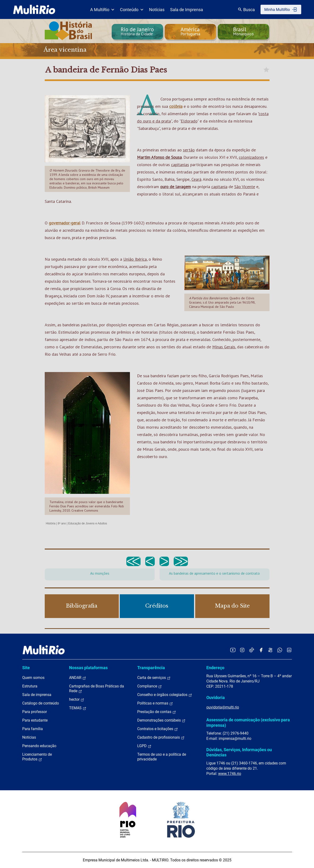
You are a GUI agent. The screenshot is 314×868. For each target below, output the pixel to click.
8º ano (62, 523)
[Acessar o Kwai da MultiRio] (270, 650)
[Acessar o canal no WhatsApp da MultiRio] (280, 650)
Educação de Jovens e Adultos (88, 523)
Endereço (215, 668)
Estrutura (30, 686)
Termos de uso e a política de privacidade (162, 757)
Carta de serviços (154, 678)
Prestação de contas (157, 712)
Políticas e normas (155, 703)
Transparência (151, 668)
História (51, 523)
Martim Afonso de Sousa (159, 157)
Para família (33, 729)
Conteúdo (132, 10)
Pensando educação (39, 746)
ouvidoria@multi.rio (223, 707)
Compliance (150, 686)
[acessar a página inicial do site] (34, 9)
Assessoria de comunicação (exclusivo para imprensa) (248, 722)
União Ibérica (135, 259)
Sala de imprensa (37, 695)
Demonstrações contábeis (161, 720)
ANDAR (78, 678)
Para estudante (35, 720)
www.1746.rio (230, 774)
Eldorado (189, 121)
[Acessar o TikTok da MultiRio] (252, 650)
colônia (176, 106)
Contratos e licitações (158, 729)
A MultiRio (102, 10)
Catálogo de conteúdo (41, 703)
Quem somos (33, 678)
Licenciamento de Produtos (37, 757)
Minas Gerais (224, 347)
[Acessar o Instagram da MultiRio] (242, 650)
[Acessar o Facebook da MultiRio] (261, 650)
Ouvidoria (216, 698)
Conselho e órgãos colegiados (165, 695)
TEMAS (78, 708)
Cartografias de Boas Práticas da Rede (97, 689)
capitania (219, 187)
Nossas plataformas (88, 668)
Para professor (35, 712)
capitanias (180, 165)
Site (26, 668)
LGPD (144, 746)
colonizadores (251, 157)
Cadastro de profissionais (161, 737)
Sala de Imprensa (187, 10)
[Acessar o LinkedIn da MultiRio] (289, 650)
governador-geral (65, 223)
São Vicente (245, 187)
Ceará (196, 179)
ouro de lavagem (176, 187)
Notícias (157, 10)
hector (77, 700)
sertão (189, 150)
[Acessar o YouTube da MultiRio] (233, 650)
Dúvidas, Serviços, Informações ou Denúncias (239, 752)
